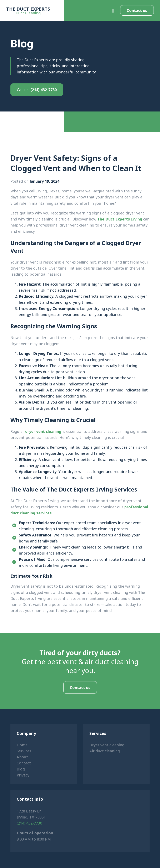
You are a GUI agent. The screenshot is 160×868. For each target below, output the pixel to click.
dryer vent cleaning (43, 431)
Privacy (23, 775)
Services (24, 751)
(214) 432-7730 (37, 90)
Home (22, 745)
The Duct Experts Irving (120, 219)
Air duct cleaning (105, 751)
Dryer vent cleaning (107, 745)
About (22, 757)
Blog (21, 769)
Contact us (137, 10)
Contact (24, 763)
